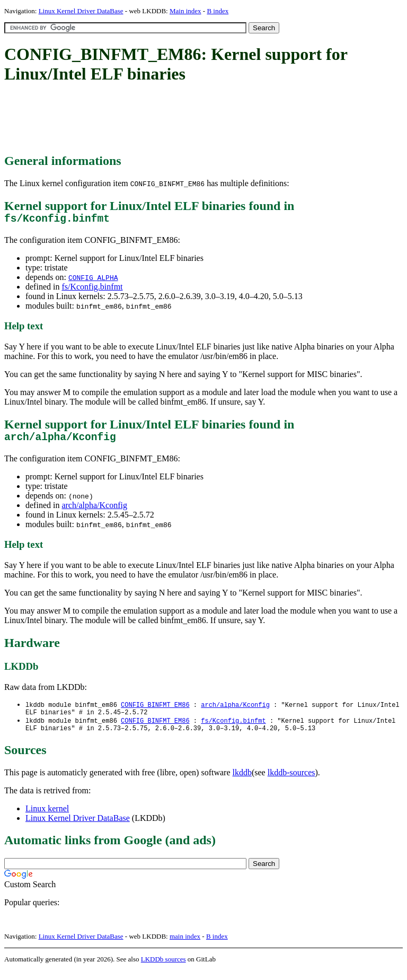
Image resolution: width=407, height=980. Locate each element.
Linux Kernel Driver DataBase (81, 11)
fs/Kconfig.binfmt (92, 289)
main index (185, 946)
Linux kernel (47, 818)
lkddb (242, 782)
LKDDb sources (163, 969)
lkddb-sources (291, 782)
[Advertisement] (197, 119)
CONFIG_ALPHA (93, 280)
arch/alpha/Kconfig (94, 510)
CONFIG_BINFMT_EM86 (155, 710)
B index (218, 11)
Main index (185, 11)
